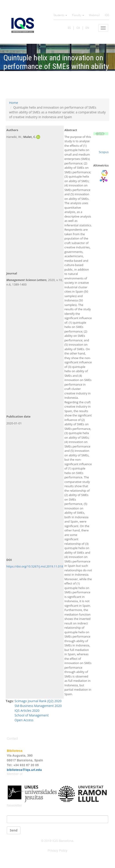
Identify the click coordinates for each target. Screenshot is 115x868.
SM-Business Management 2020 (38, 706)
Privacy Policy (57, 851)
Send (14, 830)
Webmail (94, 15)
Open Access (24, 720)
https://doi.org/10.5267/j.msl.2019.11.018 (35, 566)
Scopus (104, 152)
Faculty (78, 15)
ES (69, 28)
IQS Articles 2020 (27, 710)
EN (87, 28)
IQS (107, 15)
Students (60, 15)
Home (14, 103)
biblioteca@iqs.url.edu (24, 770)
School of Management (32, 715)
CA (78, 28)
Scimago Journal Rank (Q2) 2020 (38, 701)
